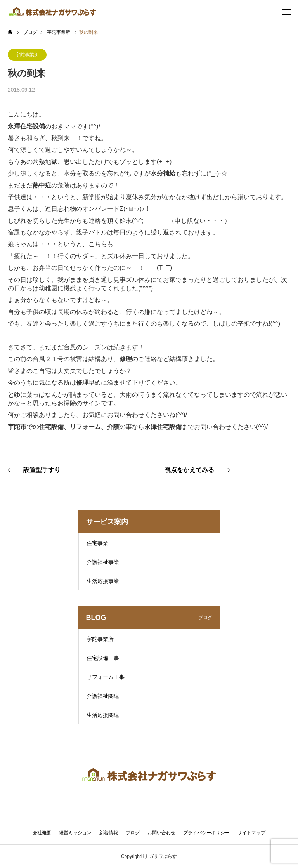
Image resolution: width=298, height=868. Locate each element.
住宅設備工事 (103, 658)
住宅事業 (97, 543)
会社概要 (42, 833)
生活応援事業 (103, 581)
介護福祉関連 (103, 696)
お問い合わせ (161, 833)
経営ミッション (75, 833)
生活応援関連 (103, 715)
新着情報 (109, 833)
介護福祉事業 (103, 562)
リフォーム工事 (106, 677)
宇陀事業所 (27, 55)
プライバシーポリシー (206, 833)
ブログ (133, 833)
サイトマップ (251, 833)
